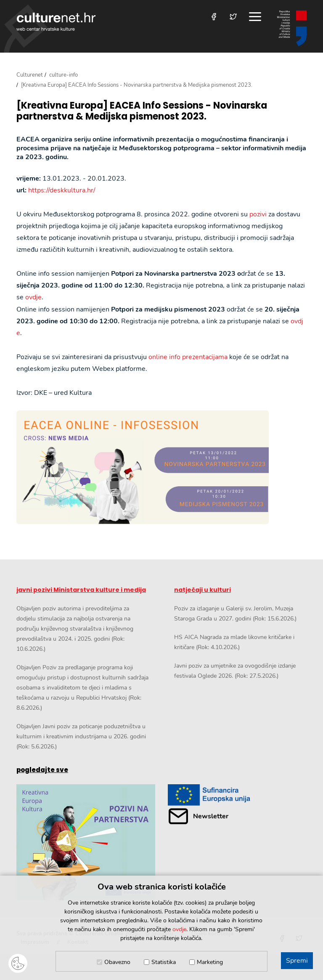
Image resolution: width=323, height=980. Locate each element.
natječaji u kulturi (203, 590)
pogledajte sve (42, 770)
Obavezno (117, 962)
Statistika (164, 962)
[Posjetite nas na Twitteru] (233, 17)
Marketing (210, 962)
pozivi (258, 214)
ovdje (33, 297)
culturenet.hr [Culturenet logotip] (56, 22)
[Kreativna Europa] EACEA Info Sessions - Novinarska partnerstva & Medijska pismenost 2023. (142, 111)
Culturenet (30, 75)
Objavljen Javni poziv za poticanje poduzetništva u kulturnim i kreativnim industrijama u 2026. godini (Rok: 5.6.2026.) (81, 736)
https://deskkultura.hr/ (62, 190)
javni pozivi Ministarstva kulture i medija (81, 590)
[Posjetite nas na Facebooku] (214, 17)
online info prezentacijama (188, 357)
